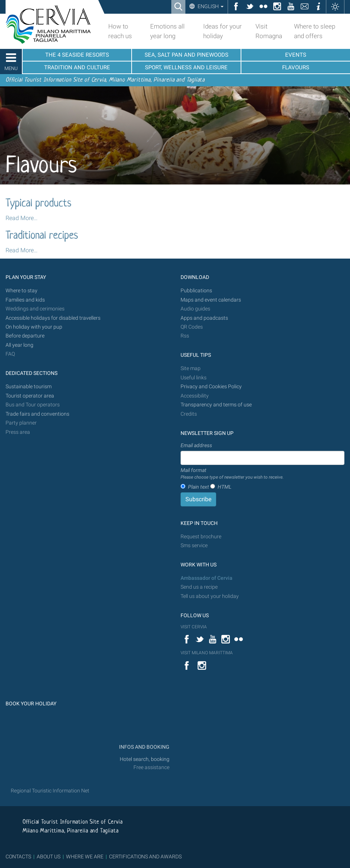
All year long (19, 345)
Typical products (38, 204)
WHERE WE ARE (85, 857)
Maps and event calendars (211, 300)
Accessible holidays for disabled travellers (53, 318)
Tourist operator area (30, 396)
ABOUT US (49, 857)
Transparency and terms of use (216, 405)
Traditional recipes (42, 236)
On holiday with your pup (34, 327)
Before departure (25, 336)
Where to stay (22, 291)
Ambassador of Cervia (207, 578)
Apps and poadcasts (204, 318)
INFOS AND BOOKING (144, 747)
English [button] (210, 6)
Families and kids (25, 300)
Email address (196, 445)
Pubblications (196, 291)
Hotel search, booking (145, 759)
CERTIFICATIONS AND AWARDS (145, 857)
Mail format (232, 474)
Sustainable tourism (29, 387)
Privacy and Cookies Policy (211, 387)
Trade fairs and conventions (37, 414)
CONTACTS (18, 857)
